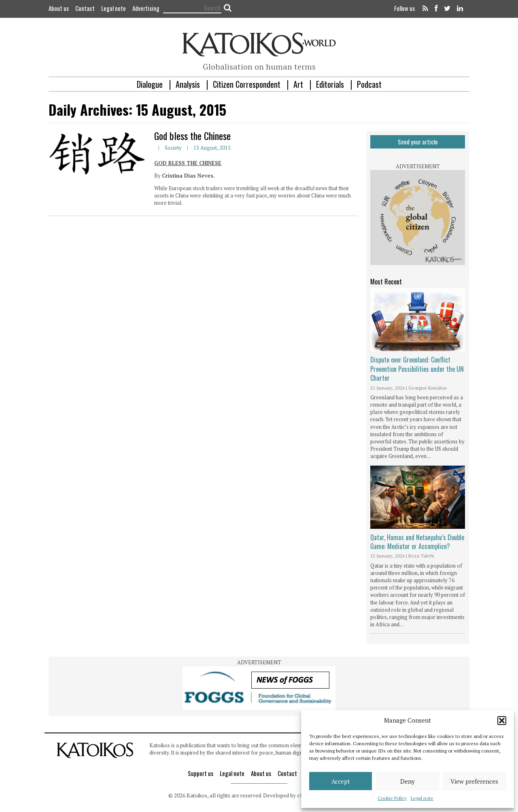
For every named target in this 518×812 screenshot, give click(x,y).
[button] (502, 721)
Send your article (418, 142)
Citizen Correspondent (247, 84)
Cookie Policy (392, 798)
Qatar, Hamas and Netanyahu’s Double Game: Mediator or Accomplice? (417, 542)
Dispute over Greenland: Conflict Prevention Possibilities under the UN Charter (417, 369)
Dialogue (150, 84)
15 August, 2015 (212, 148)
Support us (201, 773)
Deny (408, 781)
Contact (85, 8)
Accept (341, 781)
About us (59, 8)
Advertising (146, 8)
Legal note (422, 798)
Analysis (188, 84)
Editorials (330, 84)
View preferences (474, 781)
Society (173, 148)
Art (298, 84)
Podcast (369, 84)
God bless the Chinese (192, 136)
